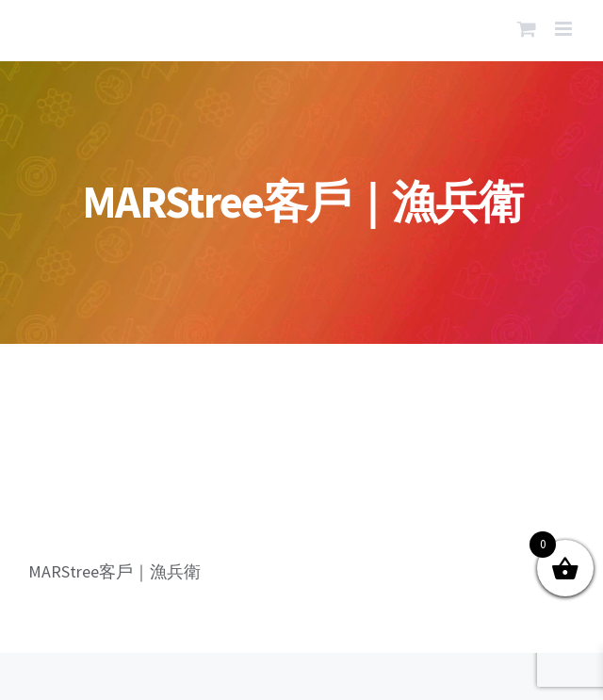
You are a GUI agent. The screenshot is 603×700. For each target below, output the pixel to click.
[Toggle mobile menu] (565, 29)
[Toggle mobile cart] (527, 29)
